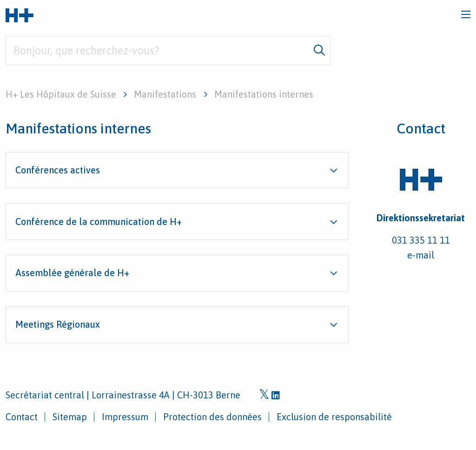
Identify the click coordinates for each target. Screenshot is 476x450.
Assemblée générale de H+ (72, 273)
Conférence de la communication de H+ (99, 222)
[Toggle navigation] (466, 14)
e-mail (421, 255)
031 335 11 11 (421, 240)
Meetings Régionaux (58, 324)
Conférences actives (58, 170)
